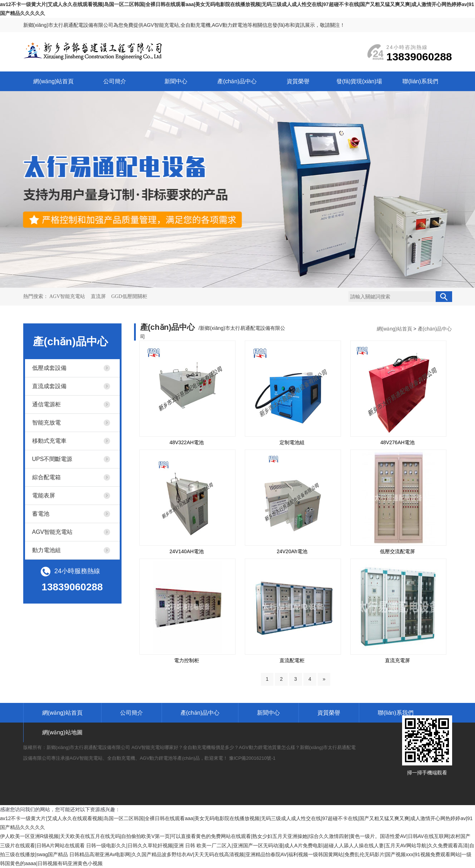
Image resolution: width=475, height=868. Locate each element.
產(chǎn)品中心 (237, 81)
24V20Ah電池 (292, 551)
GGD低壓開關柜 (129, 296)
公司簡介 (115, 81)
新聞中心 (176, 81)
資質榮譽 (298, 81)
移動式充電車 (49, 441)
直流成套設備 (49, 386)
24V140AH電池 (187, 551)
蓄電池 (41, 514)
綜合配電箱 (46, 477)
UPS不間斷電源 (52, 459)
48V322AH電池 (187, 442)
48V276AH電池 (397, 442)
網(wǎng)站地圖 (62, 732)
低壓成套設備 (49, 368)
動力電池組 (46, 550)
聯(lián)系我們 (420, 81)
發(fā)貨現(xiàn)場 (359, 81)
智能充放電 (46, 423)
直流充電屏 (397, 660)
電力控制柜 (187, 660)
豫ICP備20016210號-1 (252, 758)
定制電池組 (292, 442)
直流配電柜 (292, 660)
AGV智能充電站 (68, 296)
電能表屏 (44, 495)
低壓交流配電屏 (397, 551)
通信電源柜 (46, 404)
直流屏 (99, 296)
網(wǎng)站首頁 (53, 81)
